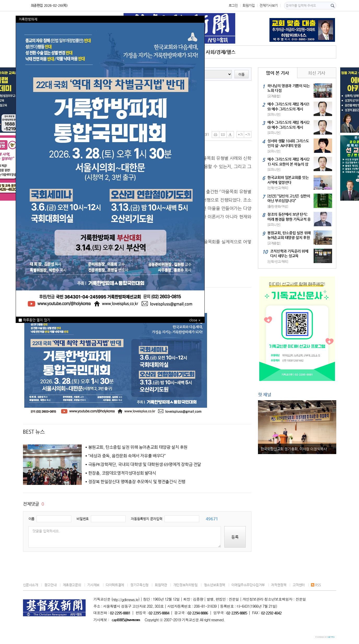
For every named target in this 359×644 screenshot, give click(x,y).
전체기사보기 (269, 5)
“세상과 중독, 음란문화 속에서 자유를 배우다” (127, 456)
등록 (235, 537)
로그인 (233, 5)
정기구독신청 (139, 585)
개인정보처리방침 (186, 585)
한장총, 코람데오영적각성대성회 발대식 (122, 473)
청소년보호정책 (214, 585)
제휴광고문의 (72, 585)
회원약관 (161, 585)
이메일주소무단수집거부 (248, 585)
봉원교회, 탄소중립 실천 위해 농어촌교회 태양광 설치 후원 (138, 447)
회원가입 (249, 5)
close (193, 320)
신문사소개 (31, 585)
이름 (31, 519)
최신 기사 (317, 73)
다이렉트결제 (115, 585)
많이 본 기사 (277, 73)
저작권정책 (279, 585)
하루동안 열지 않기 (34, 320)
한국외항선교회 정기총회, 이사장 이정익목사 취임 (298, 449)
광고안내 (50, 585)
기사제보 (93, 585)
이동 (242, 74)
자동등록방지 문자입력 (146, 519)
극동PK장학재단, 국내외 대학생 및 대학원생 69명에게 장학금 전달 (145, 465)
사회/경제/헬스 (220, 52)
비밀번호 (83, 519)
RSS (316, 585)
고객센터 (299, 585)
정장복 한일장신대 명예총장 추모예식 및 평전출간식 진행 (137, 482)
